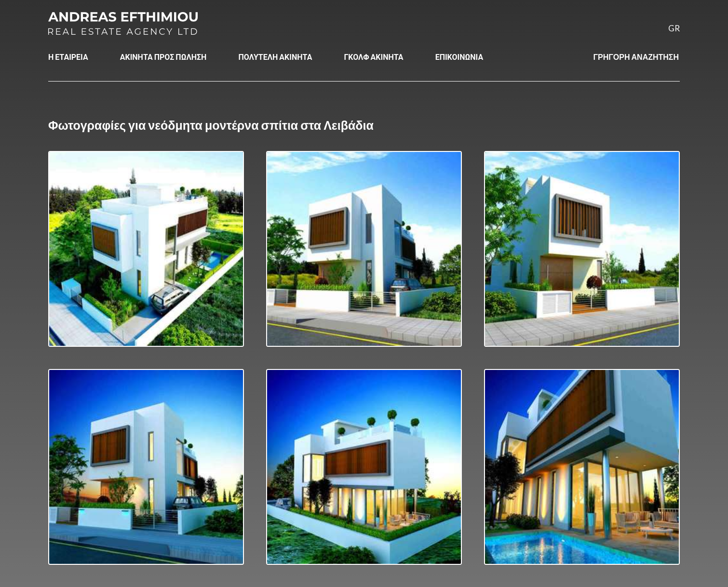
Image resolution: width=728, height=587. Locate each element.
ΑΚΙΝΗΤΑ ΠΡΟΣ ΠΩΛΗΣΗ (163, 57)
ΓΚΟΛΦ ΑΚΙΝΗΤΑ (373, 57)
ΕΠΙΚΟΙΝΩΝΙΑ (459, 57)
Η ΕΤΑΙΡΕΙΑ (68, 57)
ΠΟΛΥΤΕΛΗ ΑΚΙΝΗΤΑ (275, 57)
